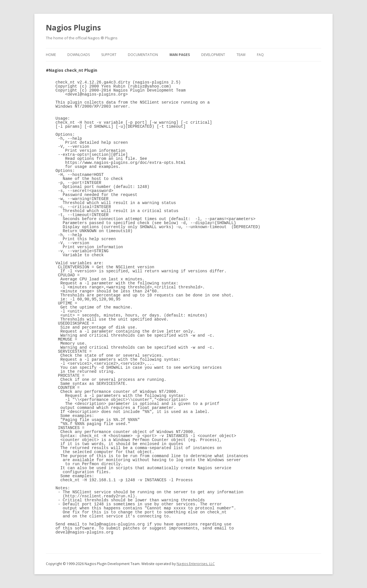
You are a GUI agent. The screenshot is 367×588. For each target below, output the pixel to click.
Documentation (143, 55)
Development (213, 55)
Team (241, 55)
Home (51, 55)
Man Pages (180, 55)
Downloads (79, 55)
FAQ (260, 55)
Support (109, 55)
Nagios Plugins (73, 28)
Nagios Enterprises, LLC (196, 564)
